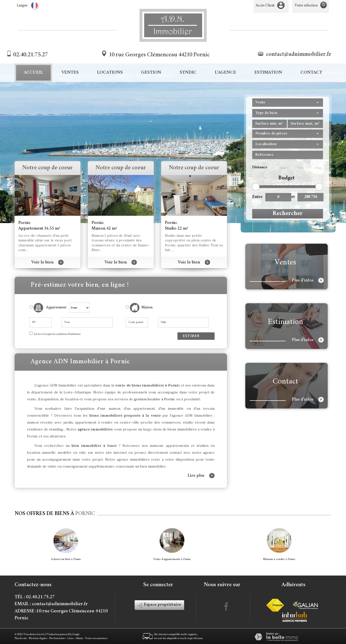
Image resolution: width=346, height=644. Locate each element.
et (293, 197)
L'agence (225, 73)
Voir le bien (48, 262)
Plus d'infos (308, 280)
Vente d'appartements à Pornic (172, 559)
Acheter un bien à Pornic (66, 559)
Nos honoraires (57, 638)
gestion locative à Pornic (154, 399)
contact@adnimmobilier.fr (299, 55)
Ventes (70, 73)
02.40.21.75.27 (30, 55)
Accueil (33, 73)
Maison (141, 308)
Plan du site (21, 638)
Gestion (151, 73)
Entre (257, 197)
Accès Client (265, 6)
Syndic (188, 73)
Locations (110, 73)
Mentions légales (38, 638)
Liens (71, 638)
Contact (311, 73)
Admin (79, 638)
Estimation (268, 73)
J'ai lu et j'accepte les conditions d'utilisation (57, 334)
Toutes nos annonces (96, 638)
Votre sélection (306, 6)
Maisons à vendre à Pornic (279, 559)
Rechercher (288, 214)
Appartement (48, 308)
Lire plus (201, 476)
